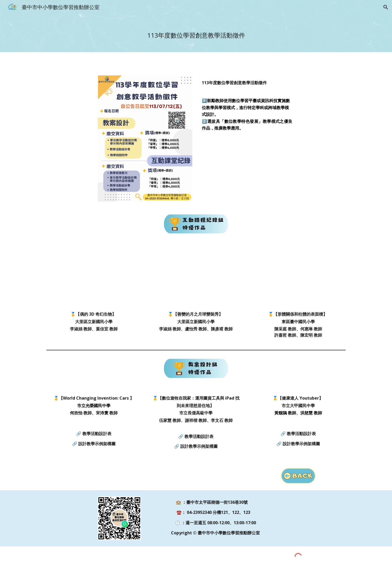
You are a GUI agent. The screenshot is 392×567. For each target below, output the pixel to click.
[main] (196, 33)
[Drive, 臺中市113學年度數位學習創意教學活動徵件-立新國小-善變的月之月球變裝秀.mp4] (196, 277)
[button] (386, 7)
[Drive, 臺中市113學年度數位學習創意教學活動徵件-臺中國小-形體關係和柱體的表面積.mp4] (298, 277)
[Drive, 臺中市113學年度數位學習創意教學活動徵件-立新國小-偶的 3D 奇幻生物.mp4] (94, 277)
